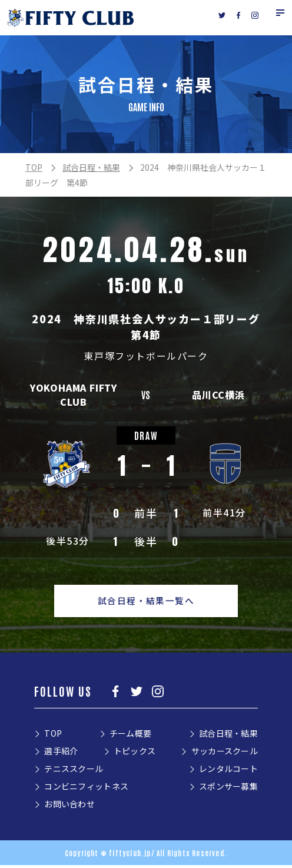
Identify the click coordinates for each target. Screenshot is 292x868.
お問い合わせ (69, 807)
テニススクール (74, 771)
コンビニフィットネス (86, 789)
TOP (34, 167)
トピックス (135, 754)
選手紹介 (61, 754)
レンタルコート (228, 771)
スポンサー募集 (228, 789)
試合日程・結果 (91, 167)
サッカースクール (225, 754)
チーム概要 (130, 736)
